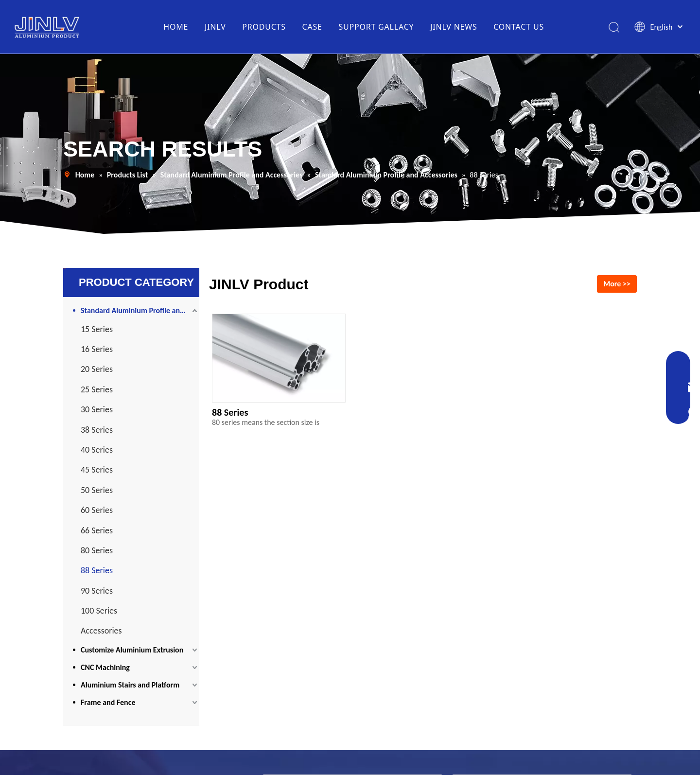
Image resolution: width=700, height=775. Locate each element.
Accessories (101, 631)
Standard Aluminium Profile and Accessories (140, 310)
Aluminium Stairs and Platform (130, 685)
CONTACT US (519, 27)
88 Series (97, 570)
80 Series (97, 550)
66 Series (97, 530)
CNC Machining (105, 667)
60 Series (97, 510)
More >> (617, 284)
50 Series (97, 490)
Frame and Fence (108, 702)
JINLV (215, 27)
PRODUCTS (264, 27)
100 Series (99, 611)
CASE (312, 27)
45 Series (97, 470)
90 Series (97, 591)
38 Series (97, 430)
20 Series (97, 369)
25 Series (97, 389)
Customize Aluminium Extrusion (132, 650)
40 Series (97, 450)
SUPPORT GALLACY (376, 27)
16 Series (97, 349)
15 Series (97, 329)
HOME (176, 27)
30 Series (97, 409)
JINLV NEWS (454, 27)
